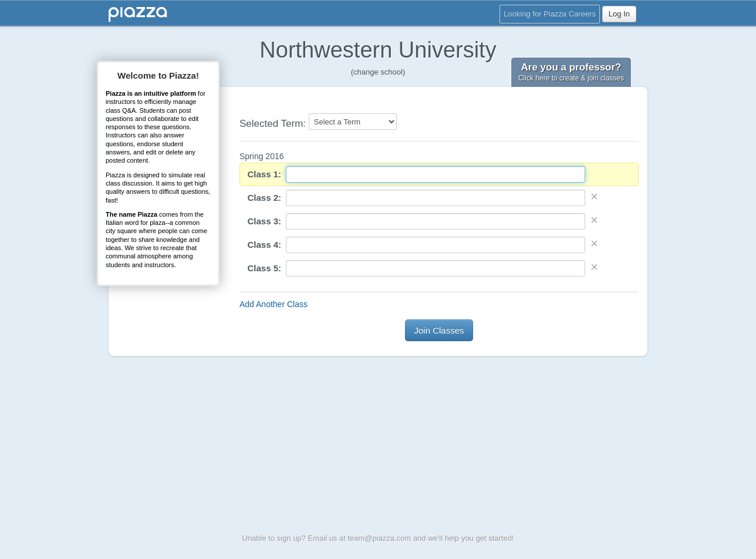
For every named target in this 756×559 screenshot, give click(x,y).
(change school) (378, 72)
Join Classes (439, 330)
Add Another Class (274, 304)
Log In (619, 14)
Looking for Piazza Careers (550, 14)
